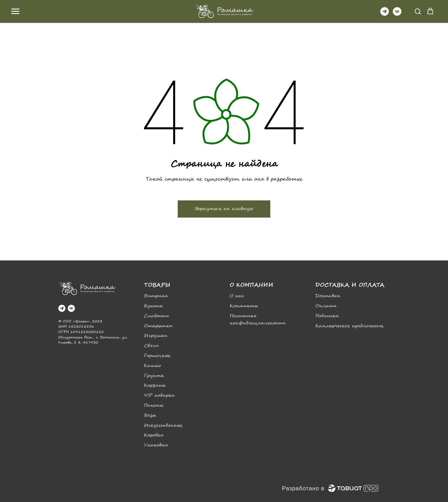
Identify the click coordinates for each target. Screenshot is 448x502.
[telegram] (385, 14)
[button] (418, 11)
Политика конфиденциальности (258, 320)
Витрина (156, 296)
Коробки (154, 435)
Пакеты (154, 406)
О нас (237, 296)
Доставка (328, 296)
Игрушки (156, 336)
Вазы (150, 416)
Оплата (326, 306)
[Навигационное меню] (15, 11)
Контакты (244, 306)
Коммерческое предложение (350, 326)
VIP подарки (159, 396)
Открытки (158, 326)
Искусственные (163, 426)
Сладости (157, 316)
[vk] (397, 14)
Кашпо (152, 366)
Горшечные (157, 356)
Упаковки (156, 445)
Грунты (154, 376)
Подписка (327, 316)
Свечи (151, 346)
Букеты (153, 306)
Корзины (155, 386)
